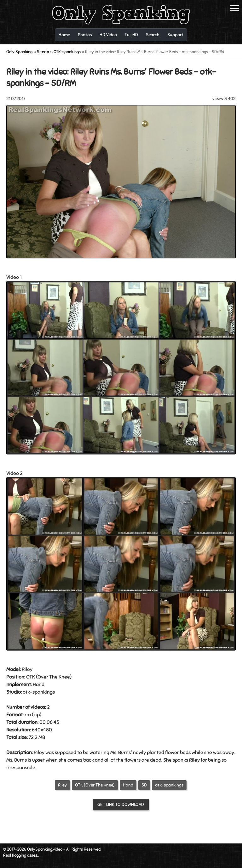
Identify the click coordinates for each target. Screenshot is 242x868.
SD (144, 785)
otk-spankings (169, 785)
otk (26, 692)
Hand (39, 685)
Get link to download (121, 805)
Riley (62, 785)
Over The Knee (54, 677)
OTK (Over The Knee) (95, 785)
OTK (31, 677)
